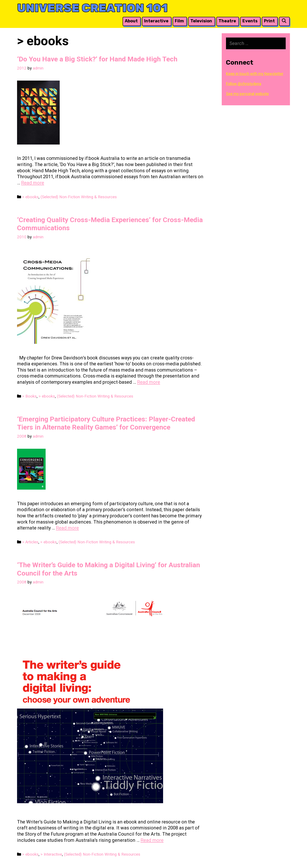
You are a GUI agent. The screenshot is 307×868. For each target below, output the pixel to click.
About (131, 21)
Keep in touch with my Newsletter (255, 74)
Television (201, 21)
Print (269, 21)
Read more (33, 183)
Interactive (156, 21)
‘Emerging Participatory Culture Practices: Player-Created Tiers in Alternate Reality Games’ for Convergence (106, 423)
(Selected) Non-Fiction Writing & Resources (79, 197)
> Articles (30, 542)
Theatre (227, 21)
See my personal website (247, 94)
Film (179, 21)
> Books (29, 396)
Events (250, 21)
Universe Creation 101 (92, 8)
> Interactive (51, 854)
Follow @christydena (244, 84)
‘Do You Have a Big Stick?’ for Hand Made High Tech (97, 59)
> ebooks (30, 197)
